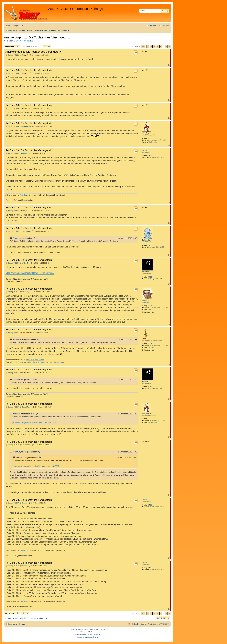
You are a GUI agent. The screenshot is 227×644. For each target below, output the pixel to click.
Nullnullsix (146, 240)
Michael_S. (146, 301)
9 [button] (166, 47)
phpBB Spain (90, 632)
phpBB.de (97, 635)
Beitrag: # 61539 (13, 126)
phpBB (80, 629)
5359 (150, 277)
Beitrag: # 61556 (13, 373)
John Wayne (146, 133)
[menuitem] (22, 26)
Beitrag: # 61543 (13, 154)
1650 (150, 245)
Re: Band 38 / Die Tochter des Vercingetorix (29, 70)
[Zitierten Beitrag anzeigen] (35, 238)
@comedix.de (59, 362)
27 (149, 138)
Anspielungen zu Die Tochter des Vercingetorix (37, 37)
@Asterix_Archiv (39, 362)
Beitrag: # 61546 (13, 263)
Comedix (145, 338)
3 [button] (154, 47)
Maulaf (23, 41)
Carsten (30, 41)
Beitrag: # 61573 (13, 445)
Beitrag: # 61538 (13, 108)
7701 (150, 344)
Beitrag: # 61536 (13, 55)
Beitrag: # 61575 (13, 503)
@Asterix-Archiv (17, 362)
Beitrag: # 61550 (13, 292)
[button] (143, 47)
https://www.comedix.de (35, 360)
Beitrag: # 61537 (13, 73)
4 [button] (158, 47)
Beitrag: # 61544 (13, 211)
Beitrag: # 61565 (13, 407)
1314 (150, 306)
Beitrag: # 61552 (13, 333)
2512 (150, 156)
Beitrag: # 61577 (13, 566)
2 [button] (151, 47)
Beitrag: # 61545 (13, 231)
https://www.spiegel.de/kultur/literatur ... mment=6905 (30, 273)
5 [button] (161, 47)
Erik (17, 41)
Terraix (144, 150)
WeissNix (145, 272)
